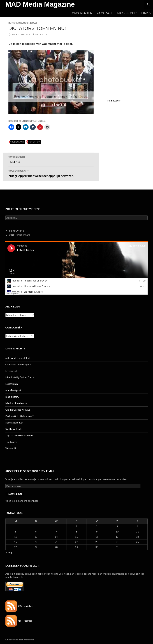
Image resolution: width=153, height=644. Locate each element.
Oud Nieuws (30, 23)
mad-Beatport (13, 390)
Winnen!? (11, 448)
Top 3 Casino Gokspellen (19, 435)
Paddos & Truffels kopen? (19, 416)
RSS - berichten (20, 606)
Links (146, 13)
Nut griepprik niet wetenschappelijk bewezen (51, 173)
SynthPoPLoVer (14, 429)
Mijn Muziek (82, 13)
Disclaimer (127, 13)
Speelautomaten (14, 422)
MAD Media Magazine (40, 4)
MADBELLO (41, 35)
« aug (9, 552)
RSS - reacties (19, 621)
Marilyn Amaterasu (16, 403)
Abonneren (15, 494)
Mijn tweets (114, 100)
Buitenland (15, 23)
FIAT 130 (51, 159)
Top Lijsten (11, 442)
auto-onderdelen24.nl (18, 358)
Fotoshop (34, 142)
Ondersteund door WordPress (20, 640)
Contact (105, 13)
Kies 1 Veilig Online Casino (20, 377)
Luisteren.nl (12, 384)
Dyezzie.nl (11, 371)
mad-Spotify (12, 397)
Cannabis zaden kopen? (18, 364)
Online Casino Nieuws (18, 410)
